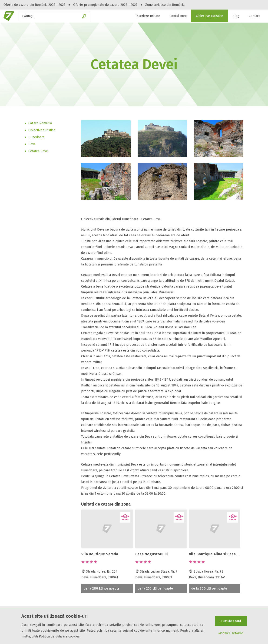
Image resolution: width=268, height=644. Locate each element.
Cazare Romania (40, 123)
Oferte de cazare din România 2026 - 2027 (34, 5)
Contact (254, 16)
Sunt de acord (231, 621)
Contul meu (178, 16)
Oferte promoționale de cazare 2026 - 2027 (105, 5)
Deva (32, 144)
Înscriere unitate (148, 16)
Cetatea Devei (38, 151)
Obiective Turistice (210, 16)
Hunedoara (36, 137)
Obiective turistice (42, 130)
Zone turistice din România (165, 5)
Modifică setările (231, 633)
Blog (236, 16)
